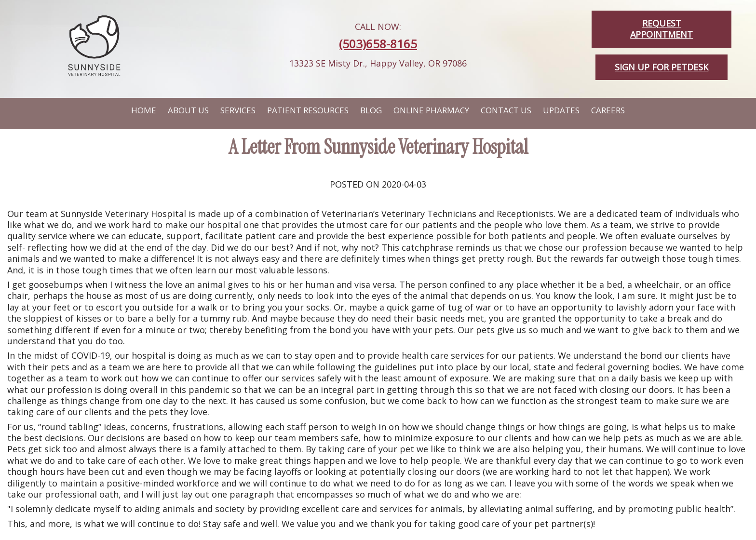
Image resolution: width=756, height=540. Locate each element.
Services (238, 110)
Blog (371, 110)
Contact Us (506, 110)
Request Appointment (661, 29)
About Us (188, 110)
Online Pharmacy (431, 110)
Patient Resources (308, 110)
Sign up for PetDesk (661, 67)
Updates (561, 110)
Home (144, 110)
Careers (608, 110)
